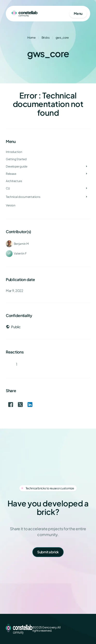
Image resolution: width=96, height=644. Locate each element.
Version (11, 205)
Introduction (14, 152)
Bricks (46, 38)
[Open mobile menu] (78, 14)
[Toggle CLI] (87, 188)
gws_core (62, 38)
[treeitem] (48, 167)
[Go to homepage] (25, 14)
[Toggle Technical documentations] (87, 197)
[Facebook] (64, 629)
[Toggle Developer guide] (87, 167)
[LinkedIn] (80, 629)
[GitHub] (87, 629)
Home (31, 38)
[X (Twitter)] (72, 629)
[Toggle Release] (87, 174)
